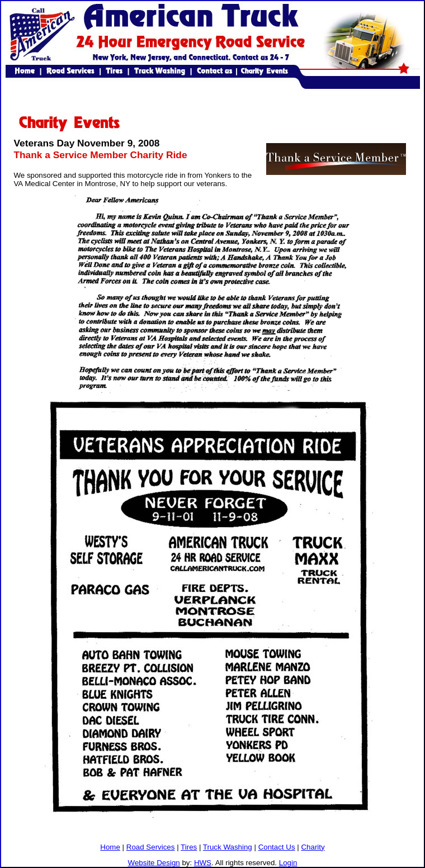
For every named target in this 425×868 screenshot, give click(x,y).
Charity (313, 847)
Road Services (151, 847)
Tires (189, 847)
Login (288, 863)
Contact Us (277, 847)
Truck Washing (228, 847)
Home (110, 847)
